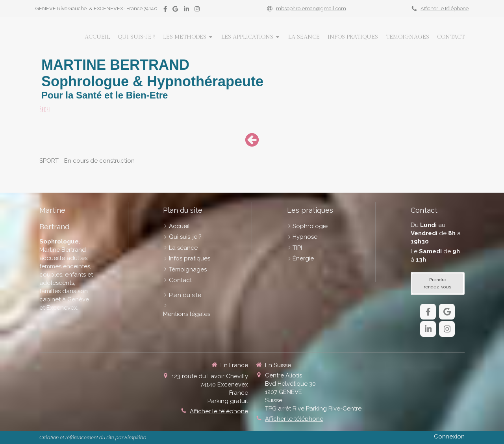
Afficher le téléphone (445, 8)
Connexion (449, 437)
